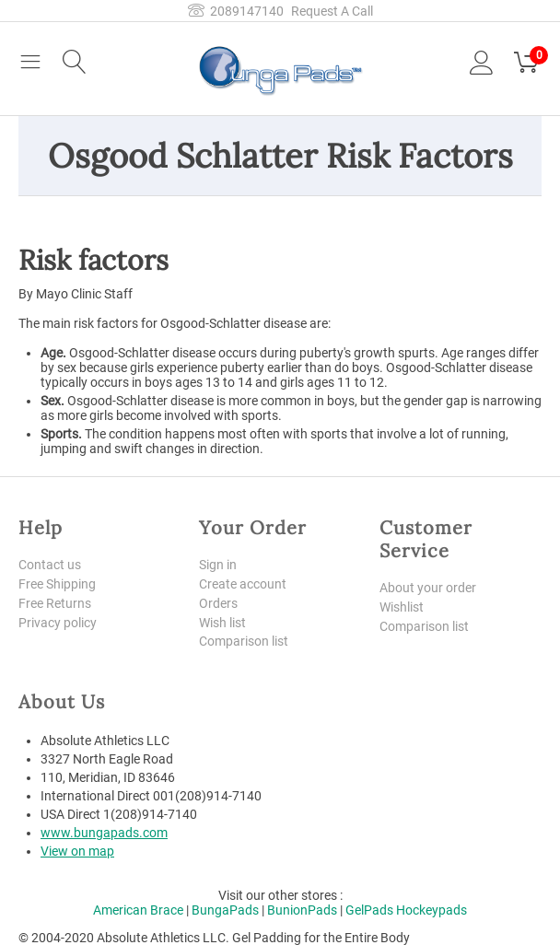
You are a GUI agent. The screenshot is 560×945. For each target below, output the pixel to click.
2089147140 (236, 11)
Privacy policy (58, 623)
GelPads (369, 910)
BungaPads (225, 910)
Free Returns (55, 603)
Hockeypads (432, 910)
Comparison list (244, 641)
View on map (77, 851)
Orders (218, 603)
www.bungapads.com (104, 833)
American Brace (138, 910)
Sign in (218, 565)
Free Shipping (57, 584)
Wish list (222, 623)
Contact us (50, 565)
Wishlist (402, 607)
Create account (243, 584)
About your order (428, 588)
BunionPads (302, 910)
